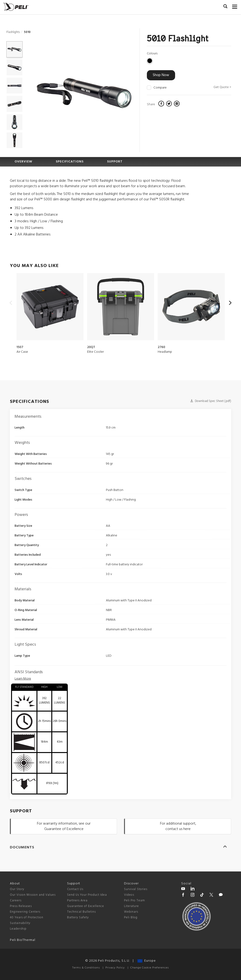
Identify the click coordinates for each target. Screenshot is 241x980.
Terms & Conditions (86, 968)
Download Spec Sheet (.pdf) (211, 401)
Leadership (18, 929)
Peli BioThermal (23, 940)
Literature (131, 906)
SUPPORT (115, 162)
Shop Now (161, 75)
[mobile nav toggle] (235, 6)
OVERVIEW (23, 162)
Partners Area (77, 901)
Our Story (17, 889)
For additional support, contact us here (178, 826)
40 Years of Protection (27, 917)
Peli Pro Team (135, 901)
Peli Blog (131, 917)
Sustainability (20, 923)
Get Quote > (222, 87)
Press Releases (21, 906)
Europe (147, 961)
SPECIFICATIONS (70, 162)
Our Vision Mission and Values (33, 895)
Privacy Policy (115, 968)
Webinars (131, 912)
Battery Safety (78, 917)
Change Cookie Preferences (150, 968)
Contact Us (75, 889)
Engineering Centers (25, 912)
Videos (129, 895)
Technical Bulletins (81, 912)
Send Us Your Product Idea (87, 895)
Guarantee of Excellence (86, 906)
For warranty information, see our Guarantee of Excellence (64, 826)
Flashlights (13, 32)
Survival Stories (136, 889)
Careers (16, 901)
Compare (160, 88)
